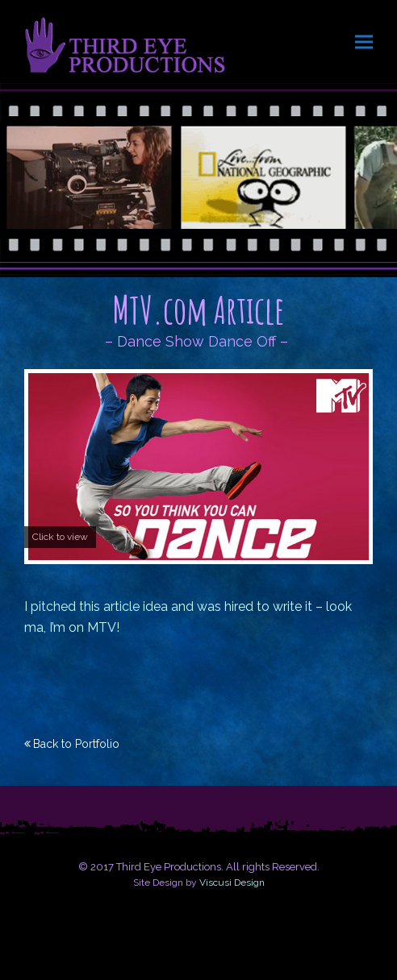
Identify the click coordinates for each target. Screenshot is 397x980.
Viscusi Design (232, 882)
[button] (364, 42)
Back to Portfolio (76, 744)
